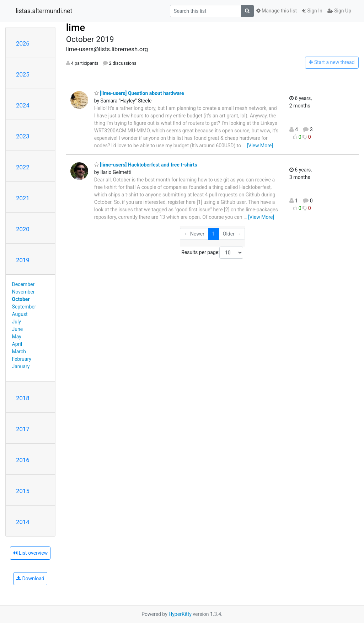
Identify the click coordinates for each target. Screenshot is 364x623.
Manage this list (277, 11)
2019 (23, 260)
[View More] (260, 146)
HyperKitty (180, 614)
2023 (23, 136)
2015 (23, 491)
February (22, 359)
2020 (23, 229)
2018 (23, 398)
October (21, 299)
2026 (23, 43)
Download (30, 579)
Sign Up (339, 11)
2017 (23, 429)
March (19, 352)
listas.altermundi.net (44, 11)
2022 (23, 167)
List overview (30, 553)
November (23, 292)
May (17, 337)
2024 (23, 105)
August (20, 314)
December (23, 284)
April (17, 344)
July (17, 322)
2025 (23, 74)
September (24, 307)
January (21, 366)
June (18, 329)
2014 (23, 522)
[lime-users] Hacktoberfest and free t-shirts (146, 165)
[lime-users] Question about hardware (139, 93)
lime (76, 28)
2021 (23, 198)
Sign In (312, 11)
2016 (23, 460)
